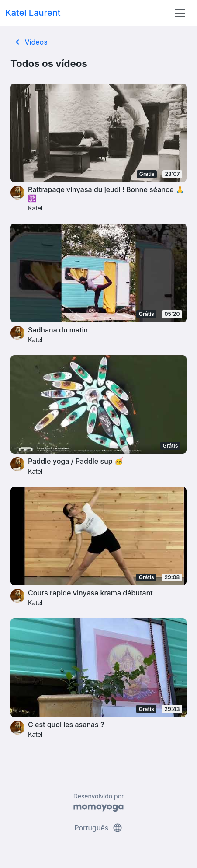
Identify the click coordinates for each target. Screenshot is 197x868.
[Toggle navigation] (180, 13)
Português (98, 828)
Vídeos (30, 42)
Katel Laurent (33, 13)
